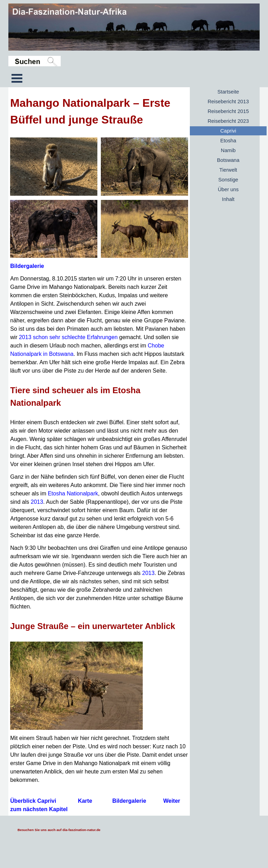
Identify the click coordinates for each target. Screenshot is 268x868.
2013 (37, 502)
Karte (85, 801)
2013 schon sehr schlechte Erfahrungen (68, 337)
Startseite (228, 92)
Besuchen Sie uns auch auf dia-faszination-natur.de (59, 830)
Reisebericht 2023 (228, 121)
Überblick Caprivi (33, 801)
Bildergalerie (27, 266)
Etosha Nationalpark (73, 493)
